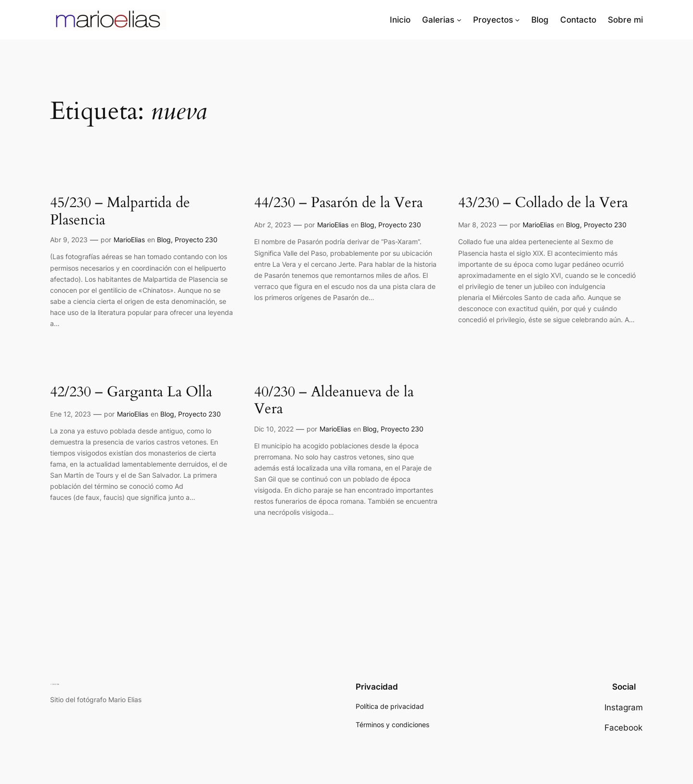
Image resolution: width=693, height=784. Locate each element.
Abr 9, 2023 (69, 240)
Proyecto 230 (196, 240)
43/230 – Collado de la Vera (543, 203)
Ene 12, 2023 (71, 414)
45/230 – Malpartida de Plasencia (120, 212)
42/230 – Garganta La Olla (131, 392)
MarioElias (129, 240)
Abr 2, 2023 (273, 225)
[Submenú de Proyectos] (517, 20)
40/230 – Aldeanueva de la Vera (334, 401)
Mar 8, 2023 (477, 225)
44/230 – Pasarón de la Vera (339, 203)
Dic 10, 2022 (274, 429)
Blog (164, 240)
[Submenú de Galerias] (459, 20)
